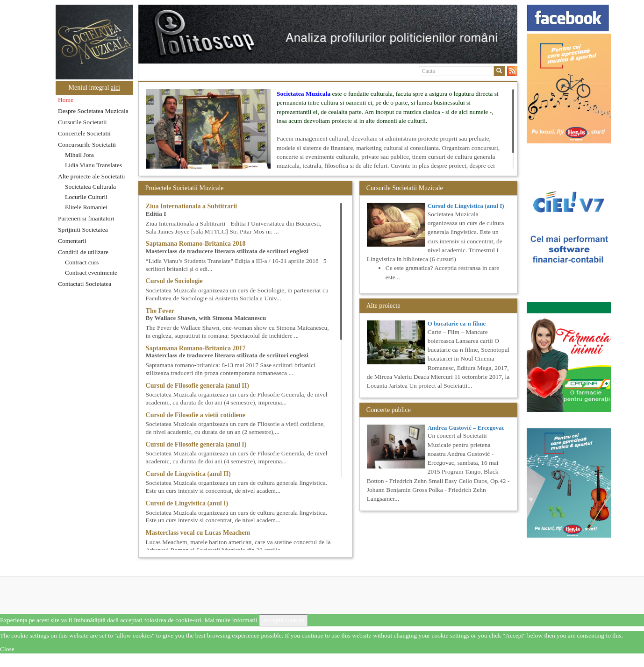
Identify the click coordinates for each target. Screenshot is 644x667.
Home (66, 100)
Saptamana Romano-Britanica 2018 (196, 244)
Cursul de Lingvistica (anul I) (187, 503)
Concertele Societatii (84, 133)
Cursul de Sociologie (174, 281)
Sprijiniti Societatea (83, 230)
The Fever (160, 311)
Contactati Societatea (85, 284)
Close (7, 649)
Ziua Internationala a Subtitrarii (192, 206)
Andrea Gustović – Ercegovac (466, 428)
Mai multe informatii (231, 620)
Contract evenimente (91, 273)
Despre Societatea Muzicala (93, 111)
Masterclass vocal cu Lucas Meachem (198, 533)
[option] (328, 34)
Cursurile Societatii (82, 122)
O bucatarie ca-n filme (457, 323)
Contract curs (82, 262)
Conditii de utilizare (83, 252)
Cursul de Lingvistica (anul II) (188, 474)
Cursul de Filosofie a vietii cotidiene (196, 415)
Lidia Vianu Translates (93, 165)
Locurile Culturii (86, 197)
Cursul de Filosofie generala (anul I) (196, 444)
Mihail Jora (79, 155)
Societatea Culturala (90, 187)
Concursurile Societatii (87, 145)
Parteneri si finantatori (86, 218)
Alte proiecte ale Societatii (92, 176)
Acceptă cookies (283, 620)
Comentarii (72, 241)
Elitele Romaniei (86, 207)
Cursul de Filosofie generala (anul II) (197, 386)
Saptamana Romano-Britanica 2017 (196, 348)
